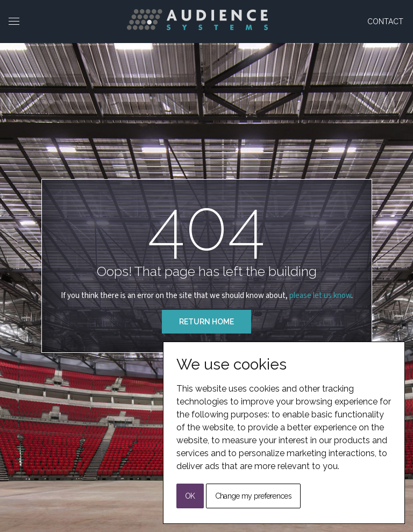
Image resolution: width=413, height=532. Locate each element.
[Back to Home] (197, 20)
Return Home (206, 322)
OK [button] (190, 496)
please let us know (320, 296)
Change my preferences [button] (253, 496)
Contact (385, 22)
